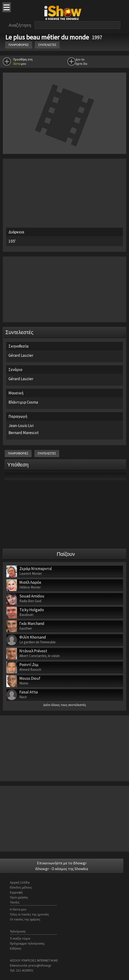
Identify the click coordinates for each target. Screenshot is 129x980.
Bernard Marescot (24, 433)
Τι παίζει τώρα (20, 938)
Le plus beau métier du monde (48, 37)
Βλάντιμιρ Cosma (23, 402)
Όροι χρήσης (19, 897)
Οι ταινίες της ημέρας (25, 919)
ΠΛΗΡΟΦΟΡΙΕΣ (19, 45)
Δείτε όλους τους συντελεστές (65, 705)
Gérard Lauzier (21, 355)
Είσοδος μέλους (21, 887)
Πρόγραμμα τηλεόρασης (27, 943)
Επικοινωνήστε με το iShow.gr (62, 863)
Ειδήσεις (16, 948)
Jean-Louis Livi (21, 426)
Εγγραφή (16, 892)
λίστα (17, 64)
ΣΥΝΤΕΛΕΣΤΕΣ (47, 45)
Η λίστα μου (18, 909)
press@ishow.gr (40, 965)
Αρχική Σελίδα (20, 882)
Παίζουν (66, 554)
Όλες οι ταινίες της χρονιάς (29, 914)
